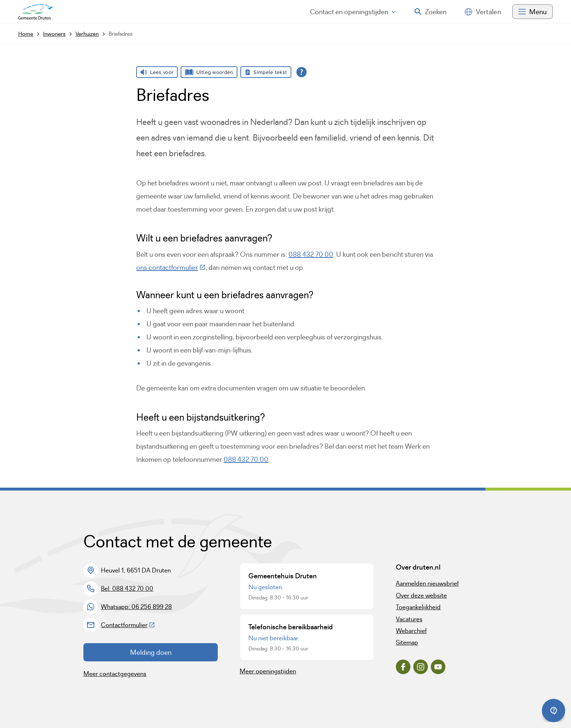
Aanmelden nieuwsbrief (427, 583)
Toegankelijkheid (418, 607)
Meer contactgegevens (115, 674)
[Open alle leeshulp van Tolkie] (302, 72)
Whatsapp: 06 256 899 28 (136, 607)
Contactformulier (128, 625)
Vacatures (409, 619)
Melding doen (151, 652)
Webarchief (411, 631)
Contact (353, 12)
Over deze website (421, 595)
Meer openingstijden (268, 671)
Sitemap (407, 642)
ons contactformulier (171, 267)
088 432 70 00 (311, 254)
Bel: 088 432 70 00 (127, 589)
